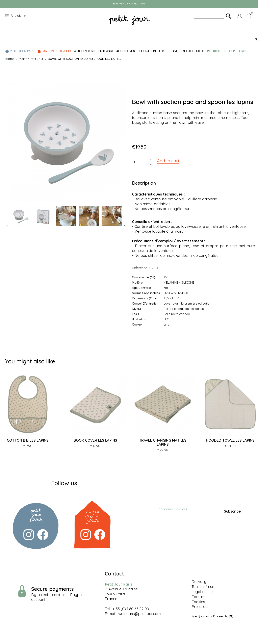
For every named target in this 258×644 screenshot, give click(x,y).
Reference (140, 268)
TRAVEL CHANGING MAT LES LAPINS (163, 442)
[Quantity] (140, 162)
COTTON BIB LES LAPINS (28, 440)
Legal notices (203, 592)
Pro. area (200, 607)
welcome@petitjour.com (139, 614)
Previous (7, 226)
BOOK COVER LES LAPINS (95, 440)
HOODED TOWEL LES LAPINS (230, 440)
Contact (198, 597)
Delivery (199, 582)
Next (125, 226)
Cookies (198, 602)
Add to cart (168, 161)
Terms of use (203, 587)
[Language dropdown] (16, 16)
